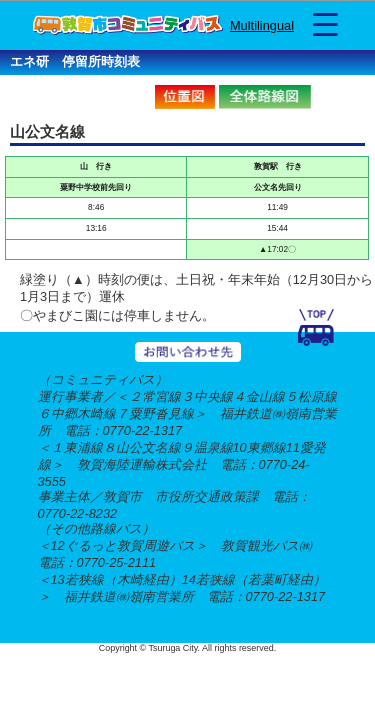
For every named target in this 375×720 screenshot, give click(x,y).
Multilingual (262, 25)
